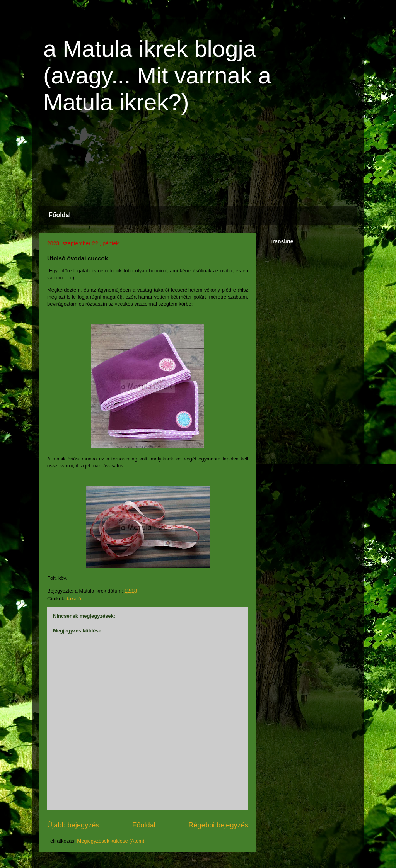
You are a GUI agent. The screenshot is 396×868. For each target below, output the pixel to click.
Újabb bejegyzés (73, 825)
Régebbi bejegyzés (218, 825)
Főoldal (60, 215)
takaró (74, 599)
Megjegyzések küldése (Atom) (111, 841)
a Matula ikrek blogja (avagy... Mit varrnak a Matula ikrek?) (157, 76)
